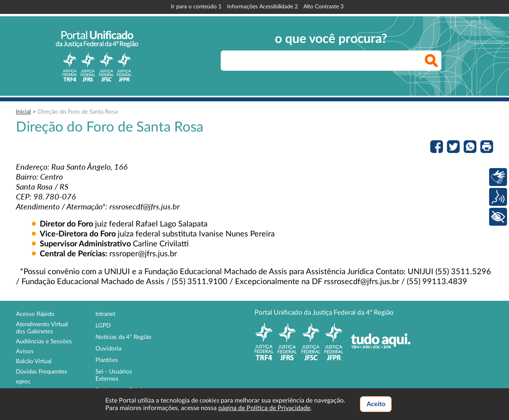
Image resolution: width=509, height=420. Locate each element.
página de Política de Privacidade (264, 408)
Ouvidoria (108, 349)
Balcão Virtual (34, 361)
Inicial (23, 112)
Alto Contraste (323, 7)
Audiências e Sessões (44, 342)
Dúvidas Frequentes (42, 372)
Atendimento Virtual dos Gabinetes (42, 328)
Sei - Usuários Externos (114, 375)
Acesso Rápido (35, 314)
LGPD (103, 326)
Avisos (25, 351)
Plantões (107, 360)
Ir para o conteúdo (196, 7)
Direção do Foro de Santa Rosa (78, 112)
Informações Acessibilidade (262, 7)
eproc (23, 382)
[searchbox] (331, 61)
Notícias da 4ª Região (123, 337)
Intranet (105, 314)
